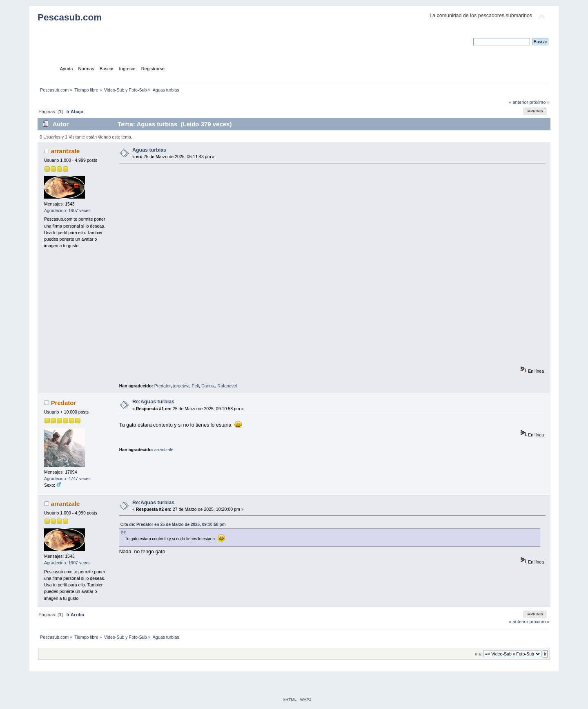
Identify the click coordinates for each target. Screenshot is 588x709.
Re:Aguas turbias (153, 402)
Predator (163, 386)
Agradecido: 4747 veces (67, 479)
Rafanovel (227, 386)
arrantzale (66, 151)
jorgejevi (181, 386)
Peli (196, 386)
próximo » (540, 102)
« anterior (518, 102)
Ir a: (478, 654)
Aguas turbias (149, 150)
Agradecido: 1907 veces (67, 210)
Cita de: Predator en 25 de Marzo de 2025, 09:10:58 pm (173, 524)
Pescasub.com (70, 17)
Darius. (208, 386)
